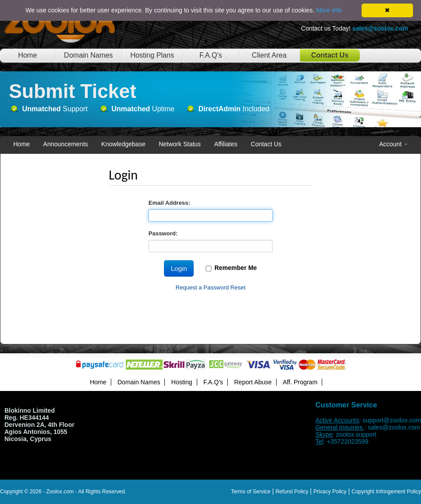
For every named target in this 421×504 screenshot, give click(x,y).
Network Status (180, 144)
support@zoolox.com (392, 420)
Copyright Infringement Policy (386, 492)
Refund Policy (292, 492)
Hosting (181, 382)
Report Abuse (253, 382)
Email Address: (169, 203)
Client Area (269, 55)
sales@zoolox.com (394, 427)
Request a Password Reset (210, 287)
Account (394, 144)
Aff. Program (300, 382)
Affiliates (226, 144)
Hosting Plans (152, 55)
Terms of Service (251, 492)
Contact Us (330, 55)
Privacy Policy (330, 492)
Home (28, 55)
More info (329, 10)
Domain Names (88, 55)
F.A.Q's (211, 55)
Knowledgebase (124, 144)
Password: (163, 233)
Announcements (65, 144)
